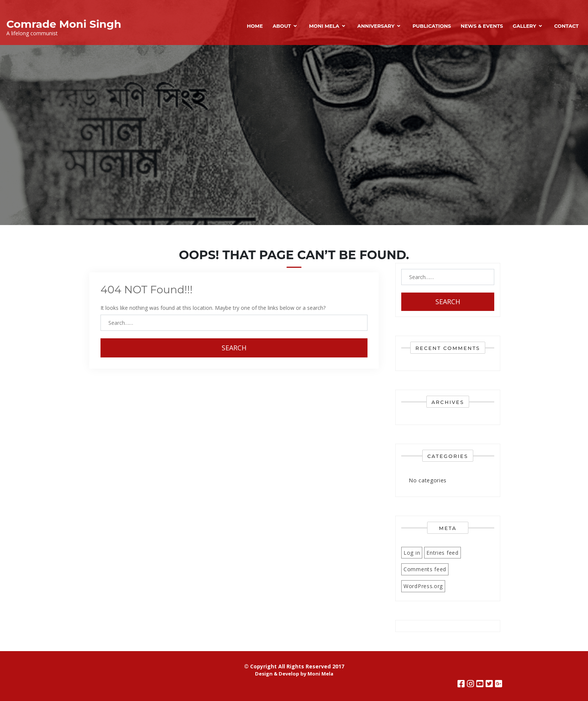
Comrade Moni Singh (64, 24)
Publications (432, 26)
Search (234, 348)
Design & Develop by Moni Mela (294, 674)
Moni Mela (324, 26)
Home (255, 26)
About (282, 26)
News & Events (482, 26)
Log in (412, 553)
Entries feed (442, 553)
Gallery (524, 26)
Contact (566, 26)
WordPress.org (423, 586)
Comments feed (425, 569)
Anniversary (376, 26)
